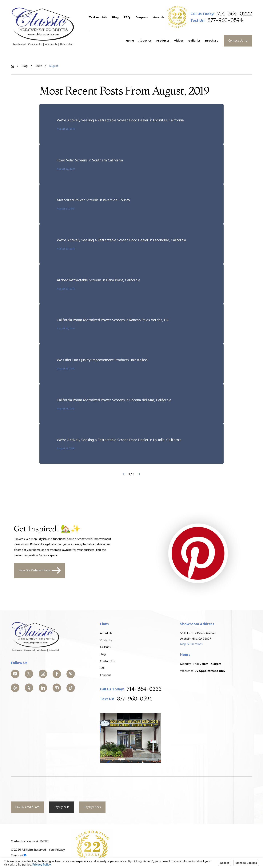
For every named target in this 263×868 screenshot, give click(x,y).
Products (106, 640)
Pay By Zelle (62, 807)
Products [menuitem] (163, 41)
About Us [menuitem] (145, 41)
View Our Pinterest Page (40, 570)
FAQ (127, 18)
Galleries (106, 647)
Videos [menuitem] (179, 41)
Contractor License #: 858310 (30, 842)
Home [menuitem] (130, 41)
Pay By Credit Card (27, 807)
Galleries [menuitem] (194, 41)
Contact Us (238, 41)
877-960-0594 (225, 20)
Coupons (142, 18)
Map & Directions (191, 644)
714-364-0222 (235, 14)
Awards (159, 18)
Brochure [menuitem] (212, 41)
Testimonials (98, 18)
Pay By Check (92, 807)
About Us (106, 633)
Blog (115, 18)
